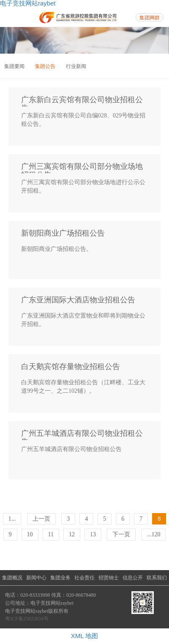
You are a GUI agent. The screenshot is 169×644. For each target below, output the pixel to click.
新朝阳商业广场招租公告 (63, 233)
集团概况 (12, 578)
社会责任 (84, 578)
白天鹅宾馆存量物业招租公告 (71, 367)
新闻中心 (36, 578)
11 (51, 534)
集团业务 (60, 578)
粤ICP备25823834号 (27, 619)
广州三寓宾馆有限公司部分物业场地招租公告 (82, 168)
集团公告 (45, 66)
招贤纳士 (109, 578)
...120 (154, 534)
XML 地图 (84, 636)
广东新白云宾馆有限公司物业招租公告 (82, 101)
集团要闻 (14, 66)
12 (72, 534)
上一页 (41, 519)
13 (93, 534)
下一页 (121, 534)
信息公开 (133, 578)
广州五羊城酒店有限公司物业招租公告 (82, 435)
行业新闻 (76, 66)
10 (30, 534)
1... (12, 519)
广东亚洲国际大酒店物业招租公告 (78, 300)
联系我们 (157, 578)
